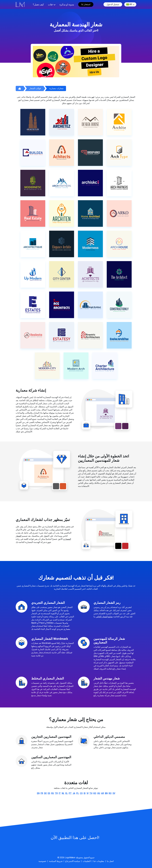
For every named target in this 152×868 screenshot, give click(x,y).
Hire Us (94, 72)
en (38, 793)
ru (53, 793)
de (45, 793)
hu (99, 793)
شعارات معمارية (56, 88)
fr (42, 793)
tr (56, 793)
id (85, 793)
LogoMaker (70, 858)
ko (95, 793)
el (67, 793)
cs (81, 793)
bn (106, 793)
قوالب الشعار (35, 88)
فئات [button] (50, 4)
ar (129, 4)
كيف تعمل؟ (38, 4)
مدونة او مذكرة (67, 4)
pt (70, 793)
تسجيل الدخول (113, 4)
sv (114, 793)
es (49, 793)
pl (78, 793)
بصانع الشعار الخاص (104, 617)
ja (74, 793)
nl (63, 793)
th (91, 793)
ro (110, 793)
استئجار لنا (86, 4)
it (60, 793)
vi (88, 793)
